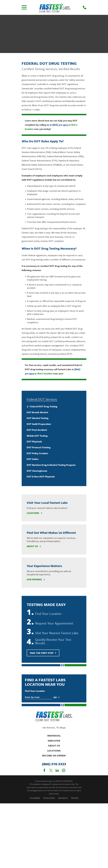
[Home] (55, 7)
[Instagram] (63, 770)
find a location (45, 374)
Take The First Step (43, 653)
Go (57, 697)
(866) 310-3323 (60, 125)
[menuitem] (54, 407)
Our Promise (36, 579)
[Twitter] (51, 770)
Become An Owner (54, 755)
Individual (54, 736)
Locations (34, 513)
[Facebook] (44, 770)
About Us (34, 546)
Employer (54, 741)
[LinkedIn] (57, 770)
